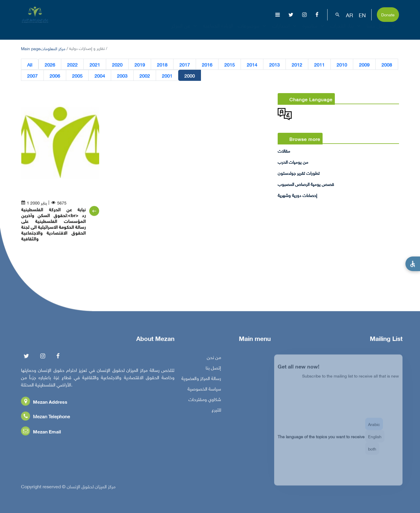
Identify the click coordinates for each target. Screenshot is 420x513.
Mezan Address (44, 403)
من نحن (214, 358)
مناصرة (314, 30)
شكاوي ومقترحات (205, 400)
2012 (297, 64)
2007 (32, 76)
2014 (252, 64)
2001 (167, 76)
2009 (364, 64)
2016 (207, 64)
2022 (72, 64)
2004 (100, 76)
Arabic (374, 428)
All (30, 64)
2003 (122, 76)
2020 (117, 64)
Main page (31, 48)
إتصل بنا (213, 369)
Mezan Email (41, 433)
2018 (162, 64)
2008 (387, 64)
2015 (230, 64)
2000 (190, 76)
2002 (145, 76)
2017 (185, 64)
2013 (274, 64)
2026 (50, 64)
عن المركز (185, 30)
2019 (140, 64)
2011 (319, 64)
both (372, 452)
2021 (95, 64)
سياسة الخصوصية (204, 390)
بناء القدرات (346, 30)
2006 (55, 76)
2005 (77, 76)
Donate (388, 14)
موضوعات (253, 30)
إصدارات (285, 30)
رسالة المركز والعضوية (201, 379)
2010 (342, 64)
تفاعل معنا (382, 30)
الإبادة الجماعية (218, 30)
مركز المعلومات (53, 48)
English (375, 440)
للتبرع (216, 411)
